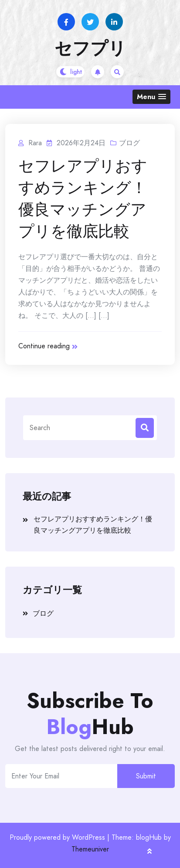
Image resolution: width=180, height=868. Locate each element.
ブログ (129, 143)
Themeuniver (90, 849)
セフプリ (90, 48)
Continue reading (48, 346)
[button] (151, 97)
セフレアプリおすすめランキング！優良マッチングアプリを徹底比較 (83, 199)
